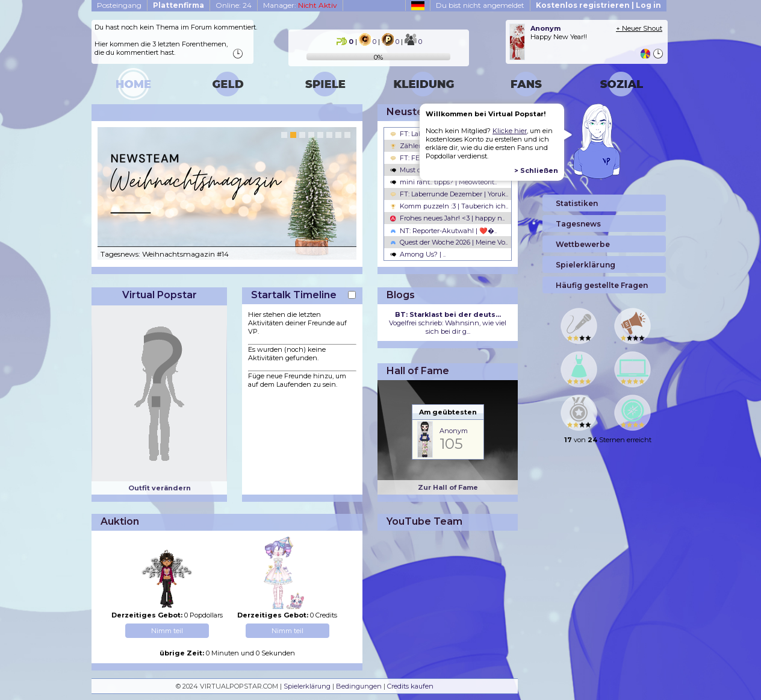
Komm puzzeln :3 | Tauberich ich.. (449, 206)
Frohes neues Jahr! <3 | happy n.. (447, 218)
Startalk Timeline (294, 295)
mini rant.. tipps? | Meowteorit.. (443, 182)
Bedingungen (359, 686)
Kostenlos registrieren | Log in (598, 5)
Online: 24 (234, 5)
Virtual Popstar (160, 295)
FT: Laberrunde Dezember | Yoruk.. (449, 194)
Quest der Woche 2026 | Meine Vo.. (449, 242)
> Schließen (536, 170)
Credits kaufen (410, 686)
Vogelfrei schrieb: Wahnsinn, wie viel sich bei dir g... (448, 323)
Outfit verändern (160, 488)
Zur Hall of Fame (448, 487)
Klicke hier (510, 131)
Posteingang (119, 5)
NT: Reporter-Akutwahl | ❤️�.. (443, 231)
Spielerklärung (307, 686)
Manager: (300, 5)
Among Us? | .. (418, 254)
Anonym (454, 431)
